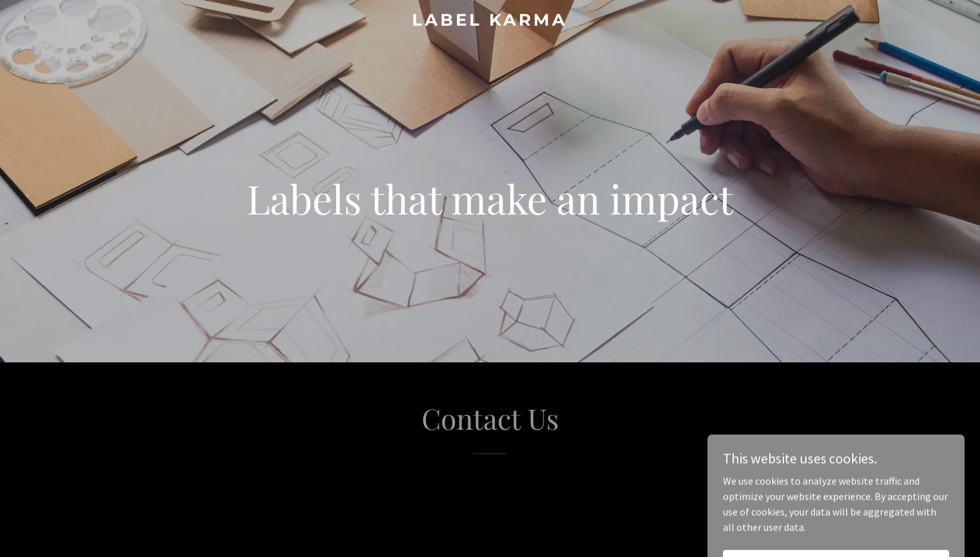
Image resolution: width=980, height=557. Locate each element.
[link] (490, 22)
